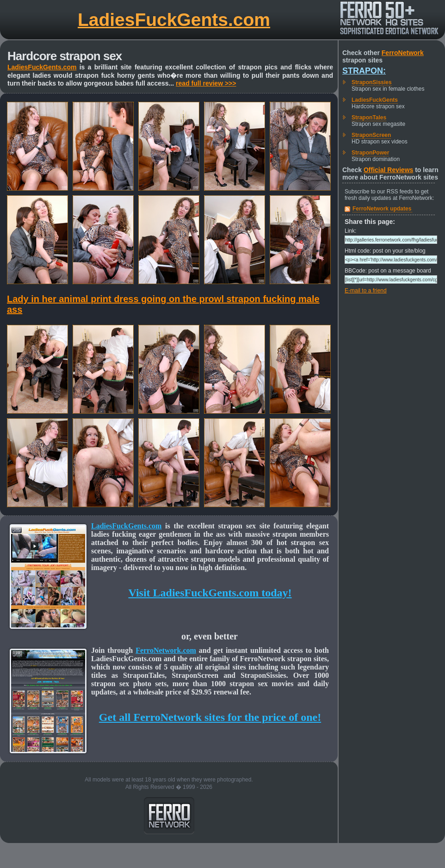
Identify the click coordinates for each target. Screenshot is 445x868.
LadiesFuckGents (375, 100)
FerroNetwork (403, 53)
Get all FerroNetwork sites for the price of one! (210, 717)
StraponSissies (372, 82)
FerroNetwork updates (382, 209)
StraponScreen (371, 135)
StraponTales (369, 118)
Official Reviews (388, 170)
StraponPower (370, 153)
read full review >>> (206, 83)
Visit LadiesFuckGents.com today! (210, 593)
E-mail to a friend (366, 291)
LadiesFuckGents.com (174, 20)
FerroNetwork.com (166, 650)
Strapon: (364, 71)
